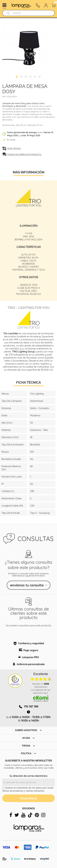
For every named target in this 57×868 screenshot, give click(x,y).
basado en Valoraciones (41, 685)
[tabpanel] (28, 48)
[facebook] (11, 815)
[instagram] (43, 815)
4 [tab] (31, 77)
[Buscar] (31, 13)
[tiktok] (30, 815)
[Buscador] (8, 13)
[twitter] (17, 815)
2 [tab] (22, 77)
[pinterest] (37, 815)
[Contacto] (38, 5)
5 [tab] (35, 77)
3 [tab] (26, 77)
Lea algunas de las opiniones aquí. (41, 691)
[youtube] (23, 815)
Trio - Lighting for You (28, 307)
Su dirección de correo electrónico (28, 776)
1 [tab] (17, 77)
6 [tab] (40, 77)
